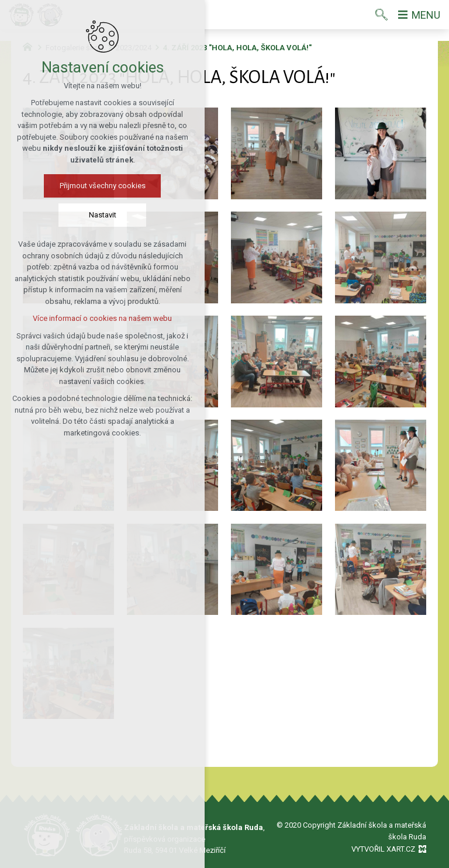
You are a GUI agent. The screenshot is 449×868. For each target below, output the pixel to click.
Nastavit (103, 215)
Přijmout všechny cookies (103, 186)
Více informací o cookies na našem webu (102, 318)
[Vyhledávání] (381, 15)
